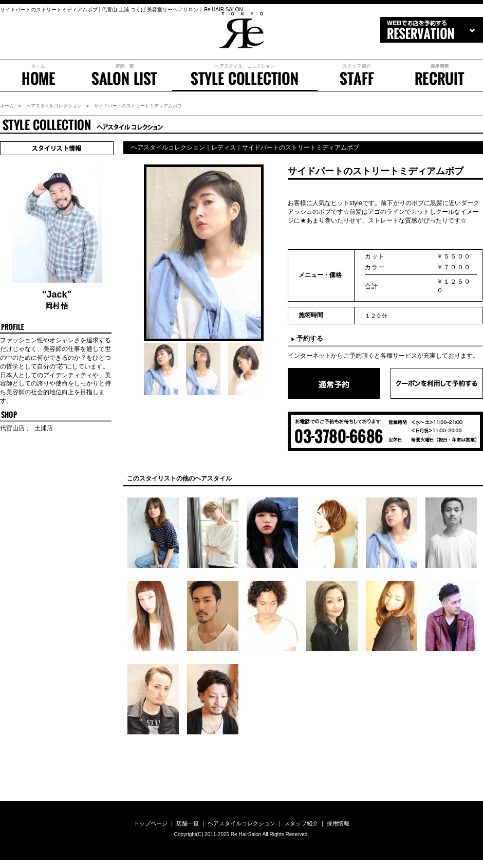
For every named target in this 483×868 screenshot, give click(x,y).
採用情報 (440, 76)
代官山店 (13, 428)
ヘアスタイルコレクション (54, 106)
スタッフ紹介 (357, 76)
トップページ (151, 823)
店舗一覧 (125, 76)
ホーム (39, 76)
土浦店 (42, 428)
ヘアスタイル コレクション (245, 76)
